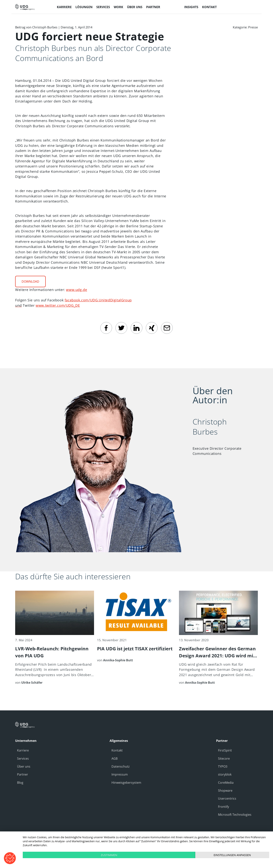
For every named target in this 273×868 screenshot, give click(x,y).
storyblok (225, 774)
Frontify (224, 807)
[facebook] (106, 328)
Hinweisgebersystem (126, 783)
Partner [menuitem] (153, 7)
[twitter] (121, 328)
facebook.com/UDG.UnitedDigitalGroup (98, 300)
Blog (20, 783)
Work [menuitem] (118, 7)
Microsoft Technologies (235, 815)
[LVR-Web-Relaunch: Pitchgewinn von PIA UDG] (55, 638)
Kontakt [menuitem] (209, 7)
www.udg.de (76, 290)
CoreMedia (226, 783)
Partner (23, 774)
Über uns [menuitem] (135, 7)
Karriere (23, 750)
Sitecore (224, 759)
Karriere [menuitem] (64, 7)
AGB (115, 759)
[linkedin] (136, 328)
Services (23, 759)
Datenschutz (121, 766)
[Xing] (152, 328)
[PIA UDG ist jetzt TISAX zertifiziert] (136, 627)
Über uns (24, 766)
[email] (167, 328)
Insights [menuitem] (191, 7)
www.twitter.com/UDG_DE (58, 305)
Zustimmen (109, 855)
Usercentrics (227, 798)
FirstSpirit (225, 750)
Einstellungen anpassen (232, 855)
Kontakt (117, 750)
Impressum (120, 774)
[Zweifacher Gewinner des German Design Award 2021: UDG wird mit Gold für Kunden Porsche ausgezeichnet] (218, 638)
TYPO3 (223, 766)
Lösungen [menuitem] (84, 7)
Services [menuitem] (103, 7)
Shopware (225, 791)
